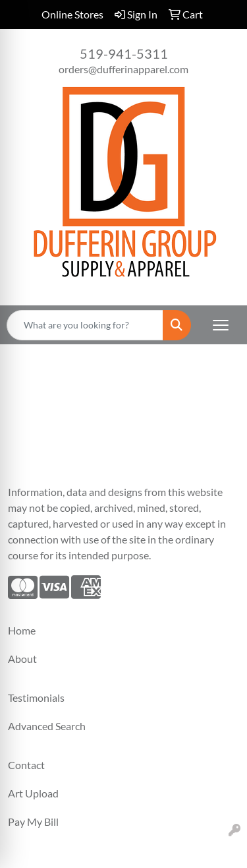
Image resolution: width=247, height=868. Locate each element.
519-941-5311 (124, 53)
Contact (26, 765)
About (22, 659)
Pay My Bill (33, 821)
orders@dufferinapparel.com (123, 69)
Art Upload (33, 793)
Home (22, 630)
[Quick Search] (85, 325)
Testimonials (36, 697)
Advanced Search (47, 726)
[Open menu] (221, 325)
